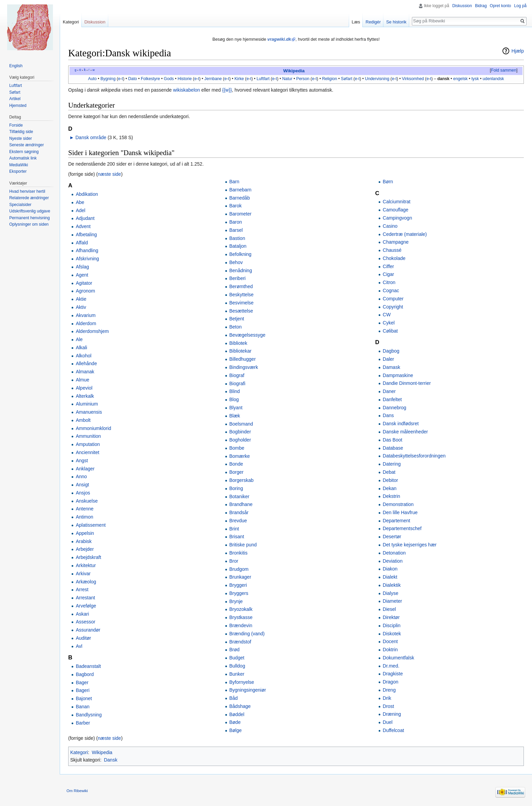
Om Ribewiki (77, 791)
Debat (389, 472)
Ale (79, 339)
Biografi (237, 383)
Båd (234, 698)
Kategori (79, 752)
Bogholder (240, 440)
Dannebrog (394, 408)
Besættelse (241, 311)
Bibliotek (238, 343)
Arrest (82, 589)
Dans (388, 415)
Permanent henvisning (29, 218)
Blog (234, 399)
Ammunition (88, 436)
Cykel (389, 323)
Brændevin (241, 625)
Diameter (392, 601)
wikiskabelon (186, 90)
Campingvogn (397, 218)
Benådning (241, 270)
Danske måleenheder (405, 432)
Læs (356, 22)
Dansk (111, 760)
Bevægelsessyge (248, 335)
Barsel (236, 230)
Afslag (82, 267)
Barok (236, 206)
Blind (235, 391)
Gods (169, 79)
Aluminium (87, 404)
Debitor (390, 480)
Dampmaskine (398, 375)
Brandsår (239, 512)
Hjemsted (18, 106)
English (16, 66)
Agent (82, 275)
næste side (109, 174)
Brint (234, 529)
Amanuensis (89, 412)
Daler (388, 359)
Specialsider (20, 205)
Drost (388, 706)
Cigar (388, 274)
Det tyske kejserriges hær (410, 545)
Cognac (391, 290)
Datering (392, 464)
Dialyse (391, 593)
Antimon (84, 517)
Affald (82, 243)
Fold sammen (504, 70)
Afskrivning (87, 259)
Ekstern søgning (24, 152)
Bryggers (239, 593)
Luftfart (263, 79)
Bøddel (237, 714)
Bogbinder (240, 432)
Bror (234, 561)
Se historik (396, 22)
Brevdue (238, 521)
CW (387, 315)
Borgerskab (242, 480)
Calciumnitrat (397, 202)
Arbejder (85, 549)
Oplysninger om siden (29, 224)
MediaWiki (18, 165)
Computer (393, 299)
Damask (391, 367)
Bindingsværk (244, 367)
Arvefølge (86, 606)
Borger (236, 472)
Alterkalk (85, 396)
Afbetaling (86, 235)
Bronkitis (239, 553)
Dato (133, 79)
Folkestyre (150, 79)
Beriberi (237, 278)
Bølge (236, 730)
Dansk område (91, 137)
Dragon (391, 682)
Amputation (88, 444)
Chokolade (394, 258)
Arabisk (84, 541)
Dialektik (392, 585)
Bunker (237, 674)
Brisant (237, 537)
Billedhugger (243, 359)
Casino (390, 226)
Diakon (390, 569)
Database (393, 448)
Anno (81, 476)
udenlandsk (493, 79)
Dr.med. (391, 666)
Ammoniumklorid (93, 428)
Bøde (235, 722)
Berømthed (241, 286)
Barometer (240, 214)
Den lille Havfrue (400, 512)
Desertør (392, 537)
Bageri (82, 690)
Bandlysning (89, 715)
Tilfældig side (21, 132)
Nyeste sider (21, 138)
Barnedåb (240, 198)
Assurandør (88, 630)
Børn (388, 182)
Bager (82, 682)
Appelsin (85, 533)
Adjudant (85, 218)
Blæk (235, 416)
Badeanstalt (88, 666)
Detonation (394, 553)
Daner (389, 391)
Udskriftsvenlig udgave (30, 211)
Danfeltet (392, 399)
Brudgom (239, 569)
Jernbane (213, 79)
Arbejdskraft (88, 557)
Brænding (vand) (247, 634)
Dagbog (391, 351)
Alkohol (83, 356)
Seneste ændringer (26, 145)
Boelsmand (241, 424)
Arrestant (85, 598)
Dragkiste (393, 674)
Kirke (239, 79)
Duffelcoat (393, 730)
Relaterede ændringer (29, 198)
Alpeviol (84, 388)
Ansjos (83, 493)
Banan (82, 707)
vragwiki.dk (279, 39)
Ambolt (83, 420)
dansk (443, 79)
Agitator (84, 283)
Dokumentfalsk (398, 658)
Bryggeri (238, 585)
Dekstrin (391, 496)
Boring (236, 488)
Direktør (391, 617)
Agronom (85, 291)
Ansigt (82, 485)
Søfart (347, 79)
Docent (390, 641)
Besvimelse (242, 303)
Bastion (237, 238)
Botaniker (239, 496)
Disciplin (392, 625)
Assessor (85, 622)
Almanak (85, 372)
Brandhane (241, 504)
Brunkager (240, 577)
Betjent (237, 319)
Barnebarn (240, 190)
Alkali (81, 348)
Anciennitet (87, 452)
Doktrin (390, 650)
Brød (234, 650)
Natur (287, 79)
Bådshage (240, 706)
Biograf (237, 375)
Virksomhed (413, 79)
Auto (92, 79)
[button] (503, 71)
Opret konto (501, 6)
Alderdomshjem (92, 331)
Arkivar (83, 574)
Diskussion (462, 6)
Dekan (389, 488)
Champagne (396, 242)
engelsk (460, 79)
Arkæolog (86, 582)
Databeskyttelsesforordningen (414, 456)
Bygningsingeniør (248, 690)
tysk (475, 79)
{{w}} (227, 90)
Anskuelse (87, 501)
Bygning (108, 79)
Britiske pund (243, 545)
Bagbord (85, 674)
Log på (520, 6)
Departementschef (402, 528)
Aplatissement (91, 525)
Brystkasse (241, 617)
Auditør (83, 638)
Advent (83, 226)
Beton (236, 327)
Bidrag (481, 6)
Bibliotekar (240, 351)
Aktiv (81, 307)
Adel (80, 210)
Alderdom (86, 323)
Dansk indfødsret (401, 424)
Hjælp (518, 51)
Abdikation (87, 194)
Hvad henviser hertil (27, 191)
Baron (236, 222)
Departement (396, 521)
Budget (237, 658)
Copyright (393, 307)
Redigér (373, 22)
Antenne (84, 509)
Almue (82, 380)
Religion (330, 79)
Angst (82, 461)
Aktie (81, 299)
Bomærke (240, 456)
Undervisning (377, 79)
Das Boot (393, 440)
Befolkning (240, 254)
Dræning (392, 714)
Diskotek (392, 634)
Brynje (236, 601)
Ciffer (388, 266)
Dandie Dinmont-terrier (407, 383)
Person (303, 79)
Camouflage (396, 210)
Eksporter (18, 171)
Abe (80, 202)
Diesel (389, 609)
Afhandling (87, 250)
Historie (185, 79)
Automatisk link (23, 158)
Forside (16, 125)
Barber (83, 723)
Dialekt (390, 577)
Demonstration (398, 504)
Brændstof (240, 642)
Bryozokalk (241, 609)
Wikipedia (294, 71)
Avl (79, 646)
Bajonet (84, 698)
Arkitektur (86, 565)
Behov (236, 262)
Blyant (236, 408)
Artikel (15, 99)
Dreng (389, 690)
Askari (82, 614)
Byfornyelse (242, 682)
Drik (387, 698)
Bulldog (237, 666)
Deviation (393, 561)
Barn (234, 182)
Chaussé (392, 250)
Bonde (236, 464)
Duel (388, 722)
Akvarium (85, 315)
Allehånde (86, 363)
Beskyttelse (242, 295)
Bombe (237, 448)
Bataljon (238, 246)
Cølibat (390, 331)
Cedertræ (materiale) (405, 234)
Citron (389, 282)
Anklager (85, 469)
